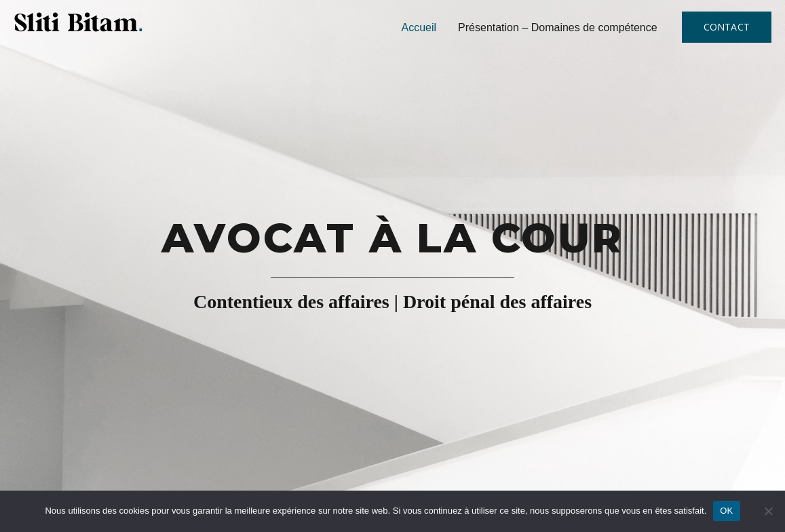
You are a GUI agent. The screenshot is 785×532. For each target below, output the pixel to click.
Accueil (419, 27)
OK (726, 511)
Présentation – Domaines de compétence (558, 27)
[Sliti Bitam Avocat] (79, 21)
